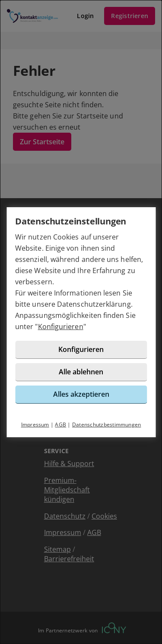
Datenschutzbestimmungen (107, 425)
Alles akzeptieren (81, 394)
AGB (60, 425)
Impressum (35, 425)
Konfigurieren (61, 327)
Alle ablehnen (81, 372)
